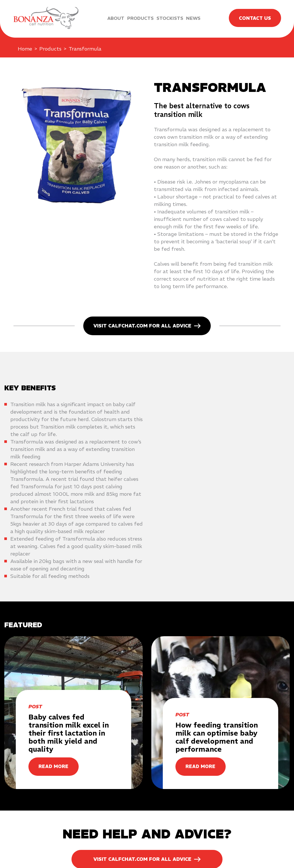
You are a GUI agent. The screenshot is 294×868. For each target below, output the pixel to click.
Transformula (85, 49)
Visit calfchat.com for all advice (142, 326)
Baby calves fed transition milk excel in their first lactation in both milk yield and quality (69, 733)
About (115, 18)
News (193, 18)
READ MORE (54, 767)
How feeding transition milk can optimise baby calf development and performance (217, 737)
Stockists (169, 18)
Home (25, 49)
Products (140, 18)
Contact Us (254, 18)
